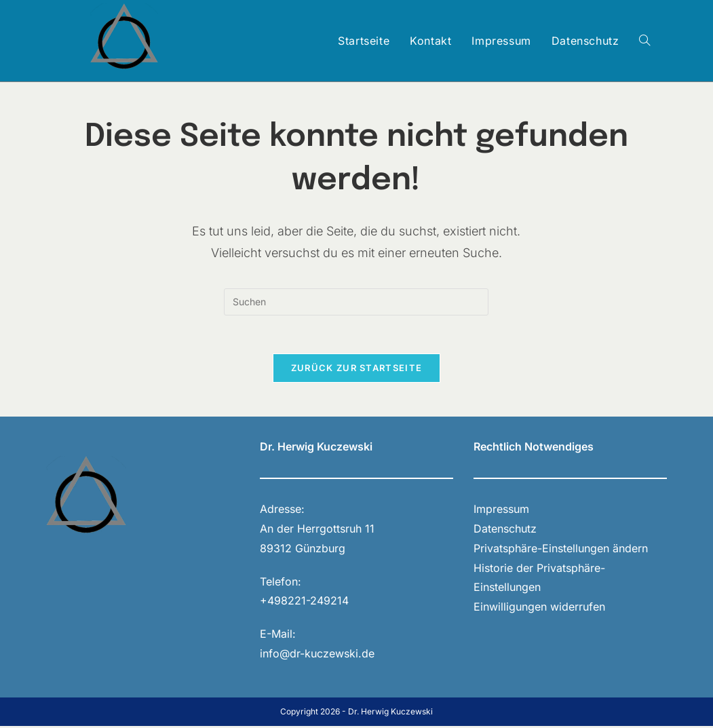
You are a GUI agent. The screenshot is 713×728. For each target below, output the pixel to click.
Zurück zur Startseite (356, 370)
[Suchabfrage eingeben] (356, 302)
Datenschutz (505, 531)
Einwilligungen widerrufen (539, 609)
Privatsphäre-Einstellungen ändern (561, 550)
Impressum (501, 511)
